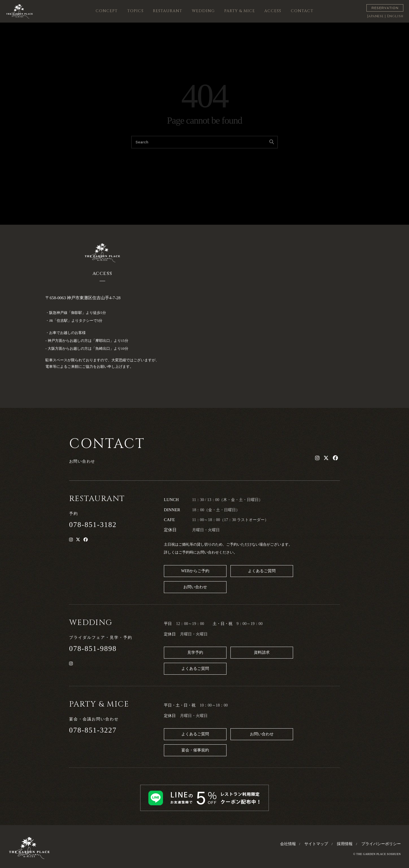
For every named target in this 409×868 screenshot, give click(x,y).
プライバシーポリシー (381, 844)
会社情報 (288, 844)
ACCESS (273, 11)
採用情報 (345, 844)
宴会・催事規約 (195, 750)
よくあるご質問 (262, 571)
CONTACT (302, 11)
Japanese (375, 16)
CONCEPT (107, 11)
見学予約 (195, 652)
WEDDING (203, 11)
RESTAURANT (168, 11)
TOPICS (135, 11)
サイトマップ (316, 844)
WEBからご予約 (195, 571)
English (395, 16)
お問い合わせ (195, 587)
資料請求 (262, 652)
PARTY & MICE (240, 11)
